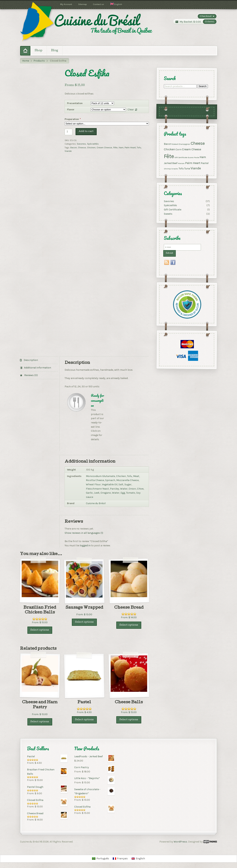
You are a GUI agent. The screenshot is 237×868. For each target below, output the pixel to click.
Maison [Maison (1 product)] (181, 163)
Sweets (168, 214)
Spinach (110, 480)
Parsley (115, 489)
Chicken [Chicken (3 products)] (169, 149)
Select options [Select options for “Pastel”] (84, 720)
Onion (132, 489)
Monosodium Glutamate (100, 476)
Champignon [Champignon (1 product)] (184, 144)
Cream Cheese (104, 148)
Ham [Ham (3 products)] (203, 157)
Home (26, 61)
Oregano (106, 493)
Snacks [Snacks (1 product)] (175, 169)
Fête (115, 148)
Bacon (74, 148)
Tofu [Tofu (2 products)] (181, 168)
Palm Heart (130, 148)
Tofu (139, 148)
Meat (136, 476)
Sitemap (82, 4)
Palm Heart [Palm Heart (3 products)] (192, 163)
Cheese (82, 148)
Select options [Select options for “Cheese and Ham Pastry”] (40, 722)
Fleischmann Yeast (97, 489)
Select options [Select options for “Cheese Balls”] (129, 720)
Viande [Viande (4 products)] (196, 168)
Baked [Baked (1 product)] (175, 144)
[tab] (39, 360)
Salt (121, 484)
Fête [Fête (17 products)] (169, 156)
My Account (66, 4)
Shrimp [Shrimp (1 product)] (167, 169)
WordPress (180, 842)
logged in (85, 545)
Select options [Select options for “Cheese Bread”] (129, 625)
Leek (97, 493)
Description (31, 360)
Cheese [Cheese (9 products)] (198, 143)
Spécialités (93, 144)
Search (202, 86)
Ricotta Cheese (95, 480)
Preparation (73, 119)
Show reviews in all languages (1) (84, 533)
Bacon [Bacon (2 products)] (168, 144)
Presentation (75, 103)
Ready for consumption (97, 400)
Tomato (131, 493)
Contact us (99, 4)
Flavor (71, 110)
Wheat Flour (93, 484)
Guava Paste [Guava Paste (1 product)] (193, 157)
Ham (121, 148)
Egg (123, 493)
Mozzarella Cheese (127, 480)
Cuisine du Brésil (96, 503)
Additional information (37, 368)
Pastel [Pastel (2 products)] (204, 163)
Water (124, 489)
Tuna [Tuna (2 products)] (187, 168)
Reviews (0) (31, 375)
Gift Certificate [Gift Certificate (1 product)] (181, 157)
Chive (140, 489)
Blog (55, 51)
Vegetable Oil (110, 484)
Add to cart (86, 132)
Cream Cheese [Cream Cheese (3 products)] (191, 149)
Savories (81, 144)
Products (39, 61)
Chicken (91, 148)
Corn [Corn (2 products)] (178, 149)
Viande (68, 151)
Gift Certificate (172, 210)
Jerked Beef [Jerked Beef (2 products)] (170, 163)
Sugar (128, 484)
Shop (39, 51)
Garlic (89, 493)
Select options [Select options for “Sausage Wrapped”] (84, 622)
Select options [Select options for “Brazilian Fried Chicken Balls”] (40, 630)
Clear (131, 110)
